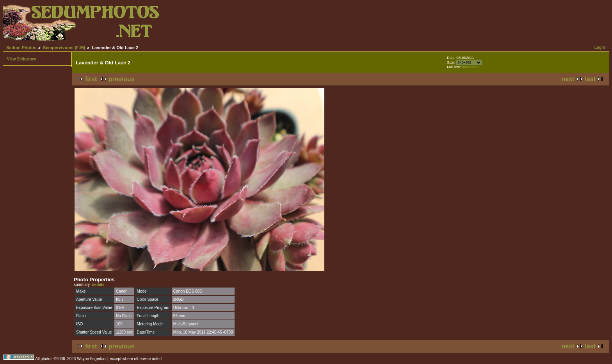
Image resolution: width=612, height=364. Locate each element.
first (91, 79)
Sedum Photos (21, 48)
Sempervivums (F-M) (64, 48)
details (98, 285)
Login (600, 47)
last (590, 79)
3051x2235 (471, 67)
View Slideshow (22, 59)
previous (122, 79)
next (568, 79)
